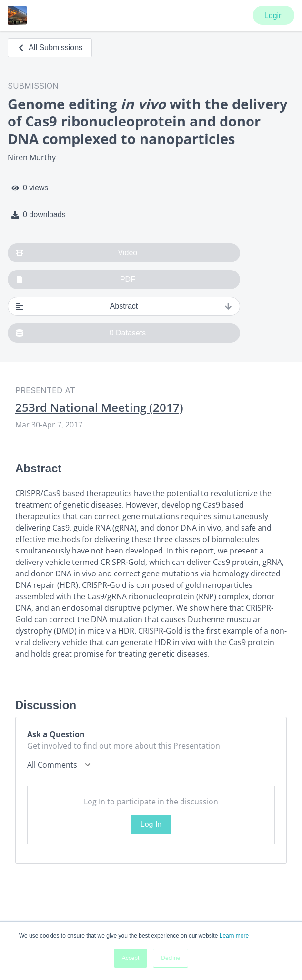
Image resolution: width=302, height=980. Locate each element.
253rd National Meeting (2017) (99, 407)
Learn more (234, 936)
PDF (75, 280)
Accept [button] (131, 958)
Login (274, 16)
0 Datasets (81, 333)
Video (76, 253)
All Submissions (50, 47)
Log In (151, 824)
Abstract (124, 306)
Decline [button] (171, 958)
